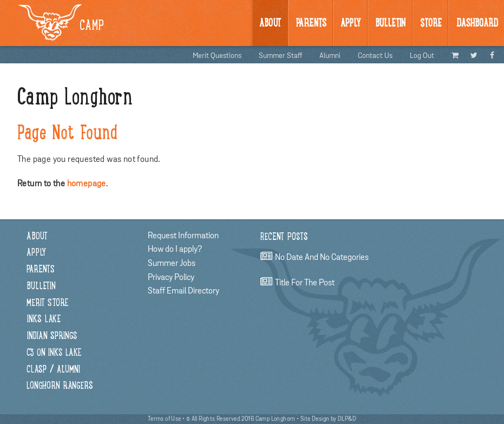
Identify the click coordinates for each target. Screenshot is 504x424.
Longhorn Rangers (60, 386)
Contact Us (375, 56)
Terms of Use (165, 419)
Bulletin (41, 287)
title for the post (305, 283)
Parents (311, 24)
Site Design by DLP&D (328, 419)
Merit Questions (217, 56)
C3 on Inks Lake (54, 353)
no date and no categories (322, 257)
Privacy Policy (171, 277)
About (270, 24)
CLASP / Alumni (53, 370)
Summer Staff (280, 56)
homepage (87, 184)
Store (431, 24)
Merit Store (47, 304)
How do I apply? (175, 249)
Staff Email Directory (184, 291)
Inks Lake (44, 320)
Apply (351, 24)
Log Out (422, 56)
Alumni (330, 56)
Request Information (183, 236)
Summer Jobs (172, 263)
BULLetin (390, 24)
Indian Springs (52, 337)
